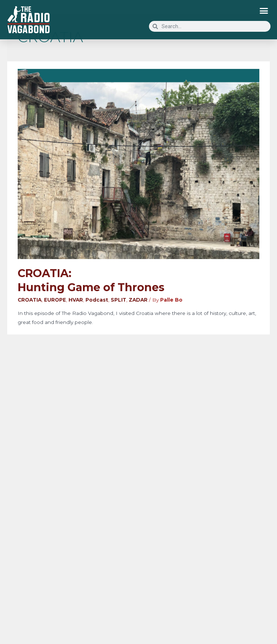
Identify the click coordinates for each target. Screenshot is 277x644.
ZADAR (138, 300)
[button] (264, 11)
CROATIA (30, 300)
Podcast (97, 300)
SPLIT (118, 300)
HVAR (76, 300)
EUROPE (55, 300)
